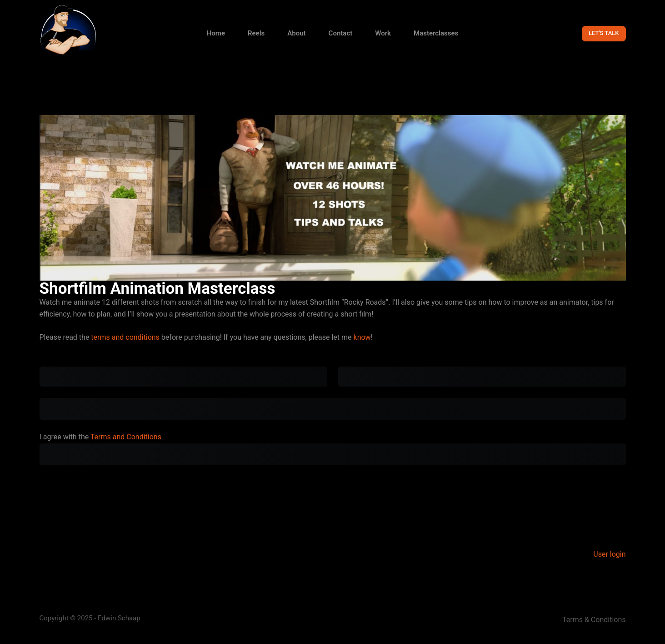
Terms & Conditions (594, 620)
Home (216, 33)
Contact (341, 33)
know (362, 337)
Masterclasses (436, 33)
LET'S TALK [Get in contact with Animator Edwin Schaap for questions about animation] (604, 33)
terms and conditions (125, 337)
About (296, 33)
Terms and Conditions (126, 437)
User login (609, 554)
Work (383, 33)
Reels (256, 33)
